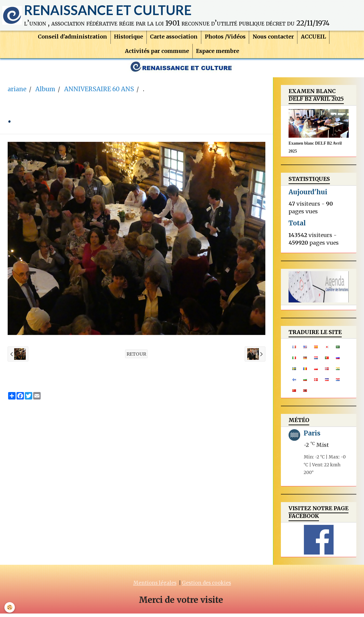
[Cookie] (10, 607)
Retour (136, 357)
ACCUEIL (314, 39)
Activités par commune (157, 53)
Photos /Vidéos (225, 39)
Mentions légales (155, 586)
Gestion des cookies (206, 586)
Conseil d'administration (72, 39)
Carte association (174, 39)
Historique (128, 39)
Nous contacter (273, 39)
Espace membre (218, 53)
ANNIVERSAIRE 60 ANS (99, 93)
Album (45, 93)
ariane (17, 93)
